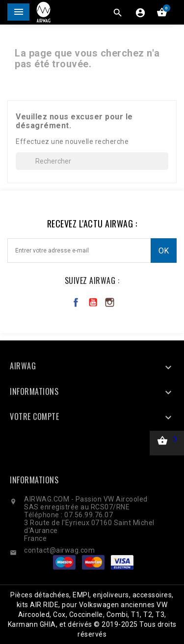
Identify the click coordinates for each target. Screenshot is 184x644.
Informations (34, 504)
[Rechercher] (92, 161)
